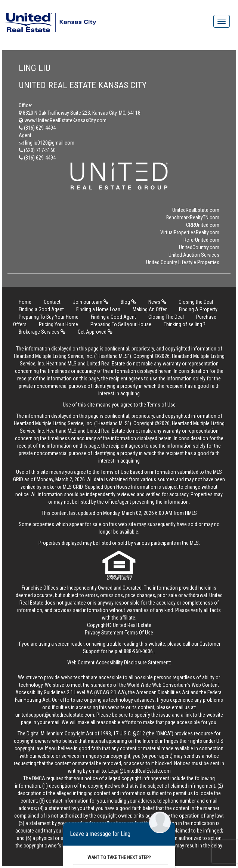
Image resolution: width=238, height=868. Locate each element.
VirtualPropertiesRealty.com (190, 232)
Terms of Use (161, 405)
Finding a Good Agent (41, 309)
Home (25, 302)
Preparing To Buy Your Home (49, 317)
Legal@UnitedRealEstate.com (140, 771)
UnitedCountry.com (199, 247)
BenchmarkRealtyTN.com (193, 217)
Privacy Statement (104, 633)
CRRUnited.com (203, 225)
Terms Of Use (139, 633)
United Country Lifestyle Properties (183, 262)
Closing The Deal (166, 317)
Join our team (91, 302)
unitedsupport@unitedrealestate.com (55, 715)
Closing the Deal (196, 302)
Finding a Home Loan (98, 309)
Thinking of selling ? (185, 324)
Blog (128, 302)
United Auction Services (194, 255)
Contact (52, 302)
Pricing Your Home (58, 324)
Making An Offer (150, 309)
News (157, 302)
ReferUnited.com (201, 240)
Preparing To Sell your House (121, 324)
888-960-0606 (138, 651)
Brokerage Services (42, 332)
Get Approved (95, 332)
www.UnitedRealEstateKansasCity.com (63, 120)
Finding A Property (198, 309)
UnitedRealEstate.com (196, 210)
